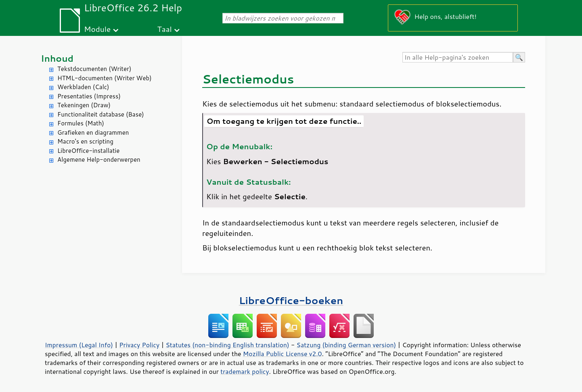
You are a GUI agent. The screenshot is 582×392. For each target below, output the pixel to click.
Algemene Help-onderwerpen (99, 160)
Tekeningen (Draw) (84, 105)
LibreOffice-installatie (88, 151)
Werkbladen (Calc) (83, 87)
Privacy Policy (139, 345)
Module (97, 29)
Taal (165, 29)
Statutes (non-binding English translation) (227, 345)
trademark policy (245, 371)
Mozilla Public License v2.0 (283, 354)
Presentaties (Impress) (89, 96)
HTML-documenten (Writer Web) (105, 78)
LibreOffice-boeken (291, 300)
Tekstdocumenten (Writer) (94, 69)
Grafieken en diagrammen (93, 132)
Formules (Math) (81, 123)
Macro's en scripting (85, 141)
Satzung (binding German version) (346, 345)
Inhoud (57, 58)
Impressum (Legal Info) (79, 345)
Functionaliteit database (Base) (101, 114)
